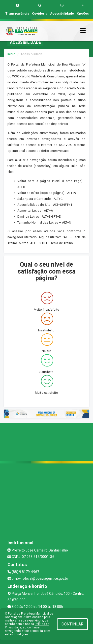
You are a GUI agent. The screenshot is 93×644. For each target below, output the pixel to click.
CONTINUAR (72, 624)
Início (11, 54)
